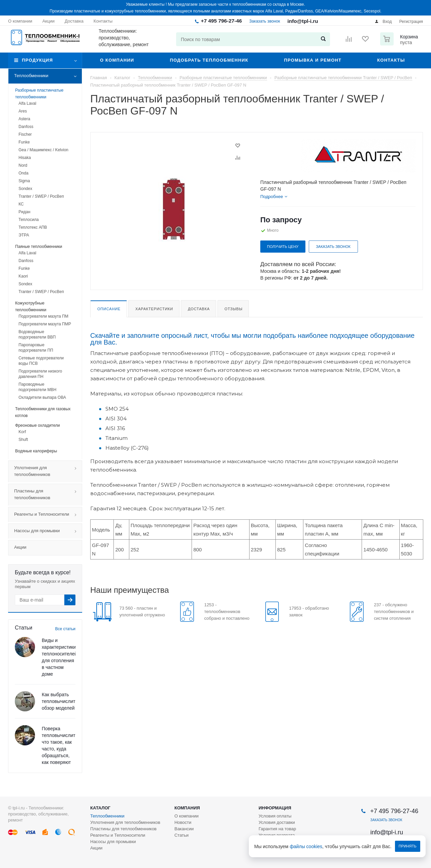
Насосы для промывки (48, 531)
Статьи (181, 835)
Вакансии (184, 829)
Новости (183, 822)
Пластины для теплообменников (48, 495)
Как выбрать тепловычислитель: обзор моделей (63, 701)
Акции (20, 547)
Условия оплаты (275, 816)
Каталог (100, 808)
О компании (117, 60)
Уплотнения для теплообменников (48, 472)
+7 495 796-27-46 (221, 21)
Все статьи (65, 629)
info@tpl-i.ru (303, 21)
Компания (187, 808)
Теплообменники (48, 76)
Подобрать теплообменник (209, 60)
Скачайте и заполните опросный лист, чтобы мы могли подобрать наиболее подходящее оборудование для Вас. (252, 339)
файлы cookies (306, 846)
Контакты (391, 60)
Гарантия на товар (277, 829)
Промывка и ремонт (313, 60)
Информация (275, 808)
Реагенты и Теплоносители (48, 515)
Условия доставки (277, 822)
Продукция (37, 60)
